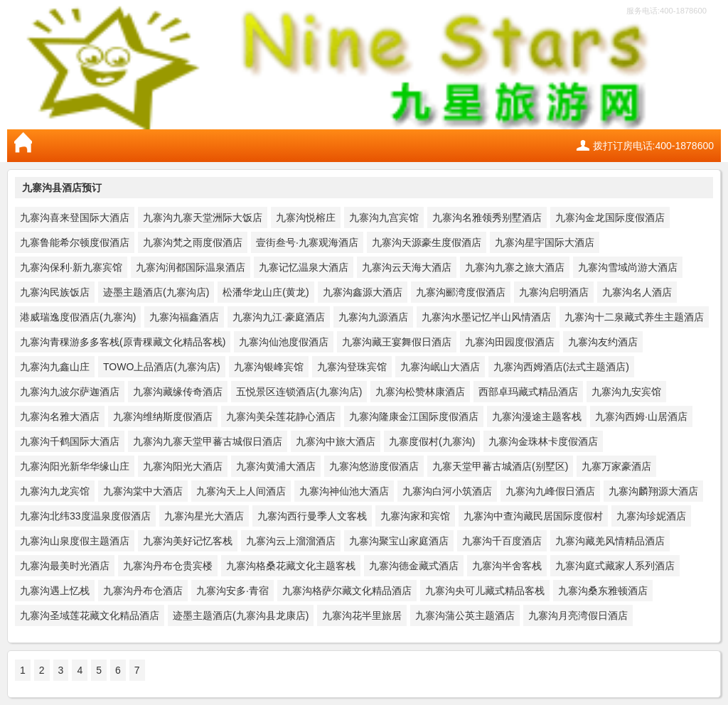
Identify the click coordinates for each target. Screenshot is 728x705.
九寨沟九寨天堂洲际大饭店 (203, 217)
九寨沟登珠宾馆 (352, 367)
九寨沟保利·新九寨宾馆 (71, 267)
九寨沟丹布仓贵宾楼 (168, 566)
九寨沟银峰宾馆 (269, 367)
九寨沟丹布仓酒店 (143, 591)
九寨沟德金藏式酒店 (414, 566)
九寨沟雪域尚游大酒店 (628, 267)
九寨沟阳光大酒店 (183, 466)
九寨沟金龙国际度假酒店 (610, 217)
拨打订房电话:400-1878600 (653, 146)
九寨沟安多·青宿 (232, 591)
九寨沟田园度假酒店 (510, 342)
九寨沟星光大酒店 (204, 516)
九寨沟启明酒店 (554, 292)
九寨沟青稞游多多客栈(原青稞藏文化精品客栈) (123, 342)
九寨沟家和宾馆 (415, 516)
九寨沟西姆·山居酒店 (641, 416)
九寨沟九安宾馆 (626, 392)
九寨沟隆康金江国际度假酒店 (414, 416)
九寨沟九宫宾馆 (384, 217)
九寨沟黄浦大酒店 (276, 466)
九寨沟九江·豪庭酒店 (279, 317)
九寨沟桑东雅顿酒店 (603, 591)
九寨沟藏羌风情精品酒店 (610, 541)
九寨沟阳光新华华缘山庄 (75, 466)
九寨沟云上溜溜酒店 (291, 541)
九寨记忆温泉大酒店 (304, 267)
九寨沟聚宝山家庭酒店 (399, 541)
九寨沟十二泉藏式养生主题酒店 (634, 317)
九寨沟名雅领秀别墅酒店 (487, 217)
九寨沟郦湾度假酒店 (461, 292)
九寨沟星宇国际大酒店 (545, 242)
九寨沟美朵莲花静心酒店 (281, 416)
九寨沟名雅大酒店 (60, 416)
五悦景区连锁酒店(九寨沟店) (299, 392)
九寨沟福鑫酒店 (184, 317)
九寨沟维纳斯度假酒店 (163, 416)
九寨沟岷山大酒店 (440, 367)
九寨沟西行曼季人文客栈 (312, 516)
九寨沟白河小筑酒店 (447, 491)
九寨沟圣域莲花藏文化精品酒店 (90, 615)
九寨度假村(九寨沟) (432, 441)
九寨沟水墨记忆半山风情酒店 (486, 317)
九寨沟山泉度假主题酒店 (75, 541)
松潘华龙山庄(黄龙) (266, 292)
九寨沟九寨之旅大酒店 (515, 267)
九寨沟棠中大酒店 (143, 491)
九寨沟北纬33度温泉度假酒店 (85, 516)
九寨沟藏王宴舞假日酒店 (397, 342)
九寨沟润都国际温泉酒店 (191, 267)
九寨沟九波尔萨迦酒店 (70, 392)
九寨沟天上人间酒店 (241, 491)
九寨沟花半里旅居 (362, 615)
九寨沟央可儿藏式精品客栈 (485, 591)
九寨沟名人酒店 (637, 292)
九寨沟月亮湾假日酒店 (578, 615)
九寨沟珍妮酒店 (651, 516)
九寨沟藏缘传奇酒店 (178, 392)
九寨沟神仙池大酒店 (344, 491)
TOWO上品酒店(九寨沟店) (162, 367)
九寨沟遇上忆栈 (55, 591)
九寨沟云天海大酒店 (407, 267)
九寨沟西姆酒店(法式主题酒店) (561, 367)
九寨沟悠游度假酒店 (374, 466)
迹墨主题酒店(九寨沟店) (156, 292)
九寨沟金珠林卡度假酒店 (543, 441)
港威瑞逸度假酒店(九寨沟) (78, 317)
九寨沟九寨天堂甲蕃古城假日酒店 (208, 441)
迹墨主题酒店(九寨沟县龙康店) (241, 615)
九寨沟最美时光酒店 (65, 566)
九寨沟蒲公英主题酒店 (465, 615)
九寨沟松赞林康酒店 (420, 392)
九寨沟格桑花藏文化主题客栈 (291, 566)
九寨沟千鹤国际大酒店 (70, 441)
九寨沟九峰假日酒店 (550, 491)
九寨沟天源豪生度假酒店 (427, 242)
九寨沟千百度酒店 (502, 541)
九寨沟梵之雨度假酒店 (193, 242)
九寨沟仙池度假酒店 (284, 342)
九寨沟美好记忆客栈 (188, 541)
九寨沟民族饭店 (55, 292)
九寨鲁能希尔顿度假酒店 (75, 242)
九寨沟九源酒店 (373, 317)
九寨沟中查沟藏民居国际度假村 (533, 516)
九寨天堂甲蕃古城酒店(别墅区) (500, 466)
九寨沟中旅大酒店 (336, 441)
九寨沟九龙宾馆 (55, 491)
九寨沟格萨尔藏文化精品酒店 (347, 591)
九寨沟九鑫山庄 (55, 367)
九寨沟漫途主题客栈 (537, 416)
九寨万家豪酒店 (616, 466)
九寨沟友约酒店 (603, 342)
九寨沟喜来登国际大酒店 (75, 217)
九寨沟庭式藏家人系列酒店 (615, 566)
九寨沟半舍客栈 (507, 566)
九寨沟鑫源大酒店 (363, 292)
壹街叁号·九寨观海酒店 (307, 242)
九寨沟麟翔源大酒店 (653, 491)
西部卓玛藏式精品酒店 (528, 392)
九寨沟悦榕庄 (306, 217)
